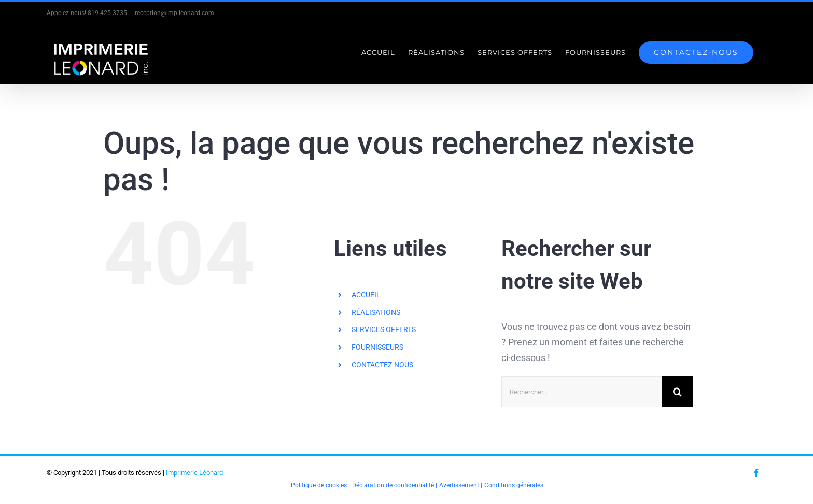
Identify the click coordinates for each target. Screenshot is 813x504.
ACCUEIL (366, 295)
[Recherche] (678, 392)
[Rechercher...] (582, 392)
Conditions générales (514, 485)
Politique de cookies (319, 485)
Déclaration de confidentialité (393, 485)
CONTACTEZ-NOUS (382, 365)
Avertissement (459, 485)
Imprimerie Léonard (194, 473)
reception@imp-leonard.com (174, 13)
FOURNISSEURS (377, 347)
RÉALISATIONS (376, 312)
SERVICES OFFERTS (384, 329)
